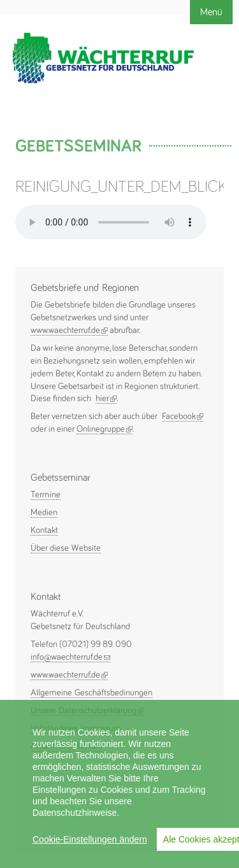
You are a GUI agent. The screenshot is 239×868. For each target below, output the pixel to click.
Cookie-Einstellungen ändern (90, 839)
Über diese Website (66, 548)
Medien (44, 513)
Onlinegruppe (105, 429)
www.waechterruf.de (69, 331)
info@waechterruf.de (70, 657)
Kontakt (44, 530)
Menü (211, 12)
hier (106, 399)
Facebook (183, 417)
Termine (46, 495)
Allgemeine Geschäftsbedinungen (91, 693)
